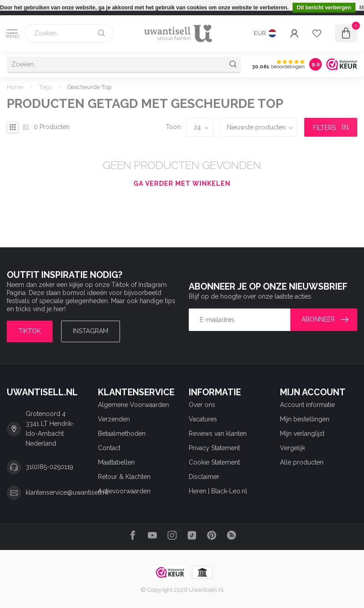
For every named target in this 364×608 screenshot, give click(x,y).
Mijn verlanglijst (302, 434)
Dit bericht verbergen (324, 8)
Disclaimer (204, 477)
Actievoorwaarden (124, 491)
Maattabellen (116, 462)
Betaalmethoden (122, 434)
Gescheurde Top (89, 87)
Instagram (91, 331)
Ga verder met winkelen (182, 183)
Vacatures (203, 419)
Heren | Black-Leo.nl (218, 491)
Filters (331, 128)
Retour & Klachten (124, 477)
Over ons (202, 405)
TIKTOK (30, 331)
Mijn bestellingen (305, 419)
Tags (45, 87)
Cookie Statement (214, 462)
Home (15, 87)
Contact (109, 448)
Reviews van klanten (218, 434)
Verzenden (114, 419)
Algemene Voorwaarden (133, 405)
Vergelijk (293, 448)
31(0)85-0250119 (49, 467)
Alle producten (302, 462)
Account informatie (307, 405)
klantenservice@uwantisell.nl (67, 492)
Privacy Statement (214, 448)
